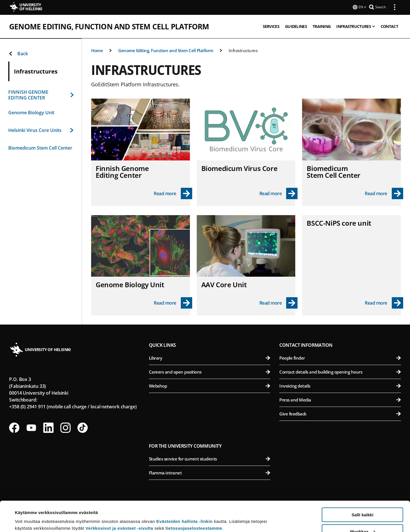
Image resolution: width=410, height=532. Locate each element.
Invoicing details (340, 385)
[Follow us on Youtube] (31, 427)
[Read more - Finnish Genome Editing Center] (173, 193)
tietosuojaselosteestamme (194, 498)
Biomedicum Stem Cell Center (40, 147)
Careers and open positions (210, 371)
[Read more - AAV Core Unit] (279, 302)
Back (18, 53)
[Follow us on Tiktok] (83, 427)
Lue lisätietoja (29, 514)
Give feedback (340, 413)
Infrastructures (243, 50)
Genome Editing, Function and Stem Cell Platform (109, 26)
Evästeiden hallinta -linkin (184, 491)
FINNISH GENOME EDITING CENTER (41, 94)
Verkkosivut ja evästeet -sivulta (119, 498)
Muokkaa (363, 501)
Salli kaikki (363, 485)
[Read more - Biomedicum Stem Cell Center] (384, 193)
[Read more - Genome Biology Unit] (173, 302)
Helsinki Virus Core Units (41, 130)
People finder (340, 357)
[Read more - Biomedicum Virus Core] (279, 193)
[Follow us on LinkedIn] (48, 427)
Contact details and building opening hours (340, 371)
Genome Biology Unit (31, 112)
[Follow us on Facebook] (14, 427)
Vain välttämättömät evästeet (362, 518)
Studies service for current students (210, 458)
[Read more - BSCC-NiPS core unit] (384, 302)
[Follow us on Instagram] (65, 427)
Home (97, 50)
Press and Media (340, 399)
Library (210, 357)
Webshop (210, 385)
